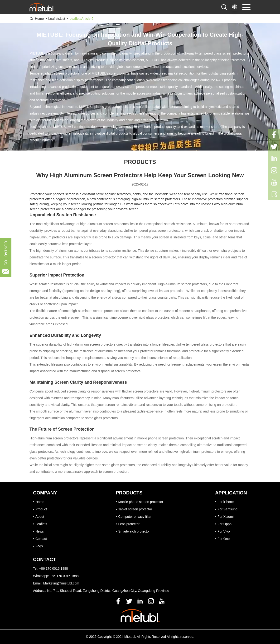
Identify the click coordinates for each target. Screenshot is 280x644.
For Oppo (224, 524)
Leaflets (41, 524)
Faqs (39, 546)
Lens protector (129, 524)
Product (41, 509)
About (40, 517)
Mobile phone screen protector (141, 502)
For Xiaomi (226, 517)
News (40, 531)
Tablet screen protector (135, 509)
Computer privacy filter (135, 517)
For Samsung (227, 509)
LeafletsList (57, 19)
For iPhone (226, 502)
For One (224, 539)
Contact (41, 539)
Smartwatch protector (134, 531)
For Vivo (224, 531)
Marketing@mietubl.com (61, 583)
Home (39, 19)
